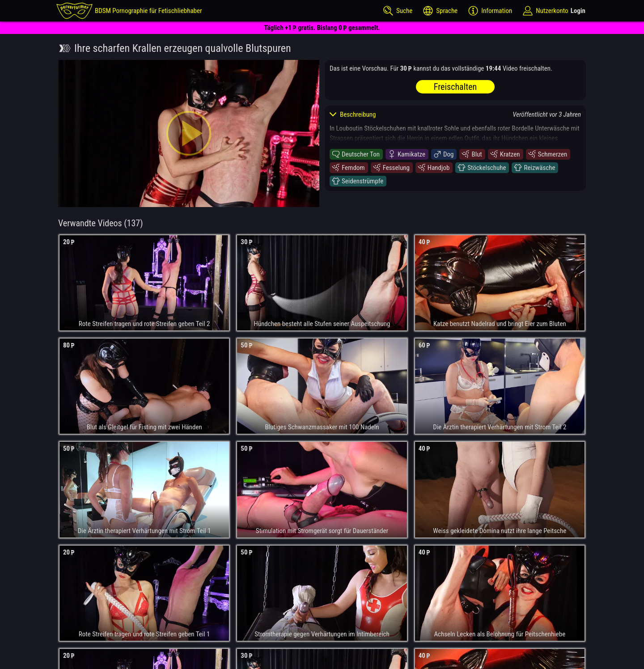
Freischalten (455, 87)
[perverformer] (129, 11)
